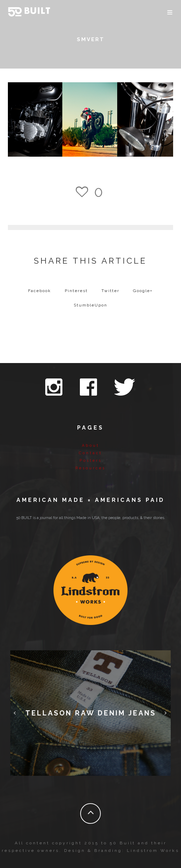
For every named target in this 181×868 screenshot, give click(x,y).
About (91, 445)
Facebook (40, 291)
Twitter (110, 291)
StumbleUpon (90, 305)
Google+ (143, 291)
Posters (91, 461)
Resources (90, 468)
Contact (90, 453)
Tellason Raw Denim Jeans (91, 713)
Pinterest (76, 291)
